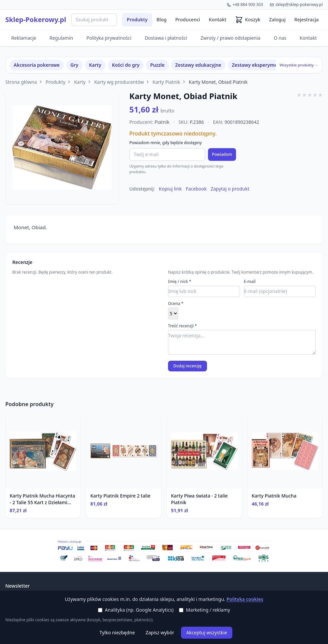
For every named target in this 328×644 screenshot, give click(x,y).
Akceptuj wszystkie (207, 632)
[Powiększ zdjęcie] (62, 147)
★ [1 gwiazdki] (299, 95)
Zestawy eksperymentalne (262, 65)
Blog (162, 20)
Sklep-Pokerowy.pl (36, 20)
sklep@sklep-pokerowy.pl (296, 5)
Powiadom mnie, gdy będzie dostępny (165, 143)
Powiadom (222, 154)
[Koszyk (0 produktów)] (248, 20)
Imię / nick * (180, 282)
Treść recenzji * (182, 326)
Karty (95, 65)
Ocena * (176, 304)
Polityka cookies (245, 599)
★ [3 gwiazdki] (310, 95)
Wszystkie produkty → (299, 65)
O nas (280, 38)
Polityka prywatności (109, 38)
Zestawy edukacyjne (198, 65)
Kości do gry (126, 65)
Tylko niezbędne (117, 632)
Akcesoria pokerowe (37, 65)
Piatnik (162, 122)
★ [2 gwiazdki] (304, 95)
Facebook (196, 189)
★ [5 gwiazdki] (320, 95)
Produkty (137, 20)
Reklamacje (24, 38)
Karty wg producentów (119, 82)
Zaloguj (277, 20)
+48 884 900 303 (245, 5)
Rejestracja (306, 20)
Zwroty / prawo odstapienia (230, 38)
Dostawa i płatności (166, 38)
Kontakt (217, 20)
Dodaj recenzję (187, 366)
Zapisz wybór (160, 632)
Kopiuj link (170, 189)
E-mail (250, 282)
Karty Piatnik (166, 82)
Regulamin (61, 38)
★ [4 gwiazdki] (315, 95)
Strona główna (21, 82)
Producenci (188, 20)
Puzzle (157, 65)
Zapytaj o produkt (230, 189)
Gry (74, 65)
